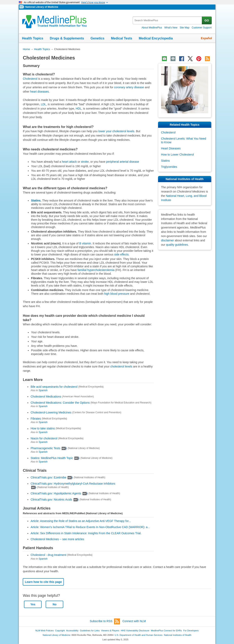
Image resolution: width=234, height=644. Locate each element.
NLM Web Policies (45, 631)
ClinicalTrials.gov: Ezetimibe (48, 477)
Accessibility (72, 631)
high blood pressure (117, 294)
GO (207, 20)
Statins (36, 200)
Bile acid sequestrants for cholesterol (54, 387)
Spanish (43, 390)
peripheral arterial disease (123, 162)
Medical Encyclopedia (156, 38)
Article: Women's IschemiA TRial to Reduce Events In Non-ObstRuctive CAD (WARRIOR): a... (90, 527)
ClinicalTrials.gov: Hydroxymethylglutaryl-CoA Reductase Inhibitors (73, 484)
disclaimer (168, 240)
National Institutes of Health (178, 635)
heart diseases (39, 92)
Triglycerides (169, 167)
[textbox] (168, 20)
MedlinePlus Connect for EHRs (166, 631)
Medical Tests (122, 38)
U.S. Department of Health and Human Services (139, 635)
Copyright (60, 631)
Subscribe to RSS (105, 621)
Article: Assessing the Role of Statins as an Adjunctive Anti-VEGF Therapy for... (81, 521)
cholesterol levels (121, 366)
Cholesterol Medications (46, 396)
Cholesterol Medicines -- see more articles (57, 539)
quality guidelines (177, 245)
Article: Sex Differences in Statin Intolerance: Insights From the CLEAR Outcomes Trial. (86, 533)
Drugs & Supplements (67, 38)
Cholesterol (30, 79)
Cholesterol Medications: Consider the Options (60, 403)
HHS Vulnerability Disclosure (135, 631)
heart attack (69, 162)
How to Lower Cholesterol (177, 155)
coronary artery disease (129, 87)
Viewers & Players (110, 631)
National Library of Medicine (42, 7)
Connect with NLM (134, 621)
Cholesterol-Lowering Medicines (51, 412)
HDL (79, 109)
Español (206, 38)
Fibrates (36, 419)
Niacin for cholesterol (44, 438)
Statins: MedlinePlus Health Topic (52, 458)
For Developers (191, 631)
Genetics (97, 38)
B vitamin (85, 243)
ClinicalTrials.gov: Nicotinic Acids (51, 500)
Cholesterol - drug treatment (48, 555)
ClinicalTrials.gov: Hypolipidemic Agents (56, 493)
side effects (122, 254)
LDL (43, 104)
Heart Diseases (171, 148)
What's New (171, 28)
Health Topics (33, 38)
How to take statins (43, 429)
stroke (85, 162)
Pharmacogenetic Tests (45, 448)
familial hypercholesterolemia (96, 270)
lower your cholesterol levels (116, 131)
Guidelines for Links (90, 631)
